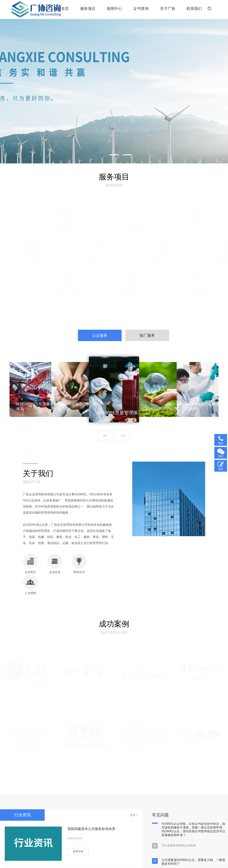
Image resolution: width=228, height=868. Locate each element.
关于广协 (168, 9)
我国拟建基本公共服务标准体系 (91, 829)
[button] (123, 436)
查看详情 (78, 851)
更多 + (134, 815)
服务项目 (88, 9)
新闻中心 (114, 9)
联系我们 (194, 9)
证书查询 (141, 9)
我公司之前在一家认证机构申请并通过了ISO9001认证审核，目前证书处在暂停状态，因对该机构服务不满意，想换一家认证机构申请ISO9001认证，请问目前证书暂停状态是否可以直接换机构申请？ (193, 829)
